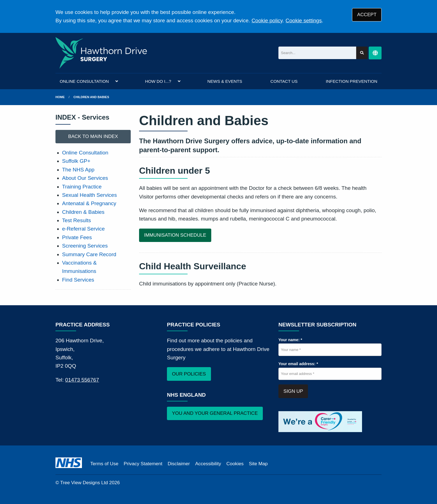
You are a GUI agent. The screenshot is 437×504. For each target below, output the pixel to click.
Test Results (77, 220)
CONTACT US (284, 81)
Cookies (235, 464)
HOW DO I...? (158, 81)
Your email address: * (298, 364)
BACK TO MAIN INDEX (93, 136)
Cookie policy (267, 20)
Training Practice (82, 187)
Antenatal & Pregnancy (89, 203)
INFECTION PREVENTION (352, 81)
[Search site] (362, 53)
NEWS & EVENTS (225, 81)
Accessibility (208, 464)
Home (60, 97)
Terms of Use (104, 464)
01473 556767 (82, 380)
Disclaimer (179, 464)
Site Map (258, 464)
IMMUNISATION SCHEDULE (175, 235)
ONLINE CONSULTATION (84, 81)
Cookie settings (304, 20)
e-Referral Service (83, 229)
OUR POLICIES (189, 374)
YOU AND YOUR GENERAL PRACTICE (215, 413)
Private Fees (77, 237)
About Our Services (85, 178)
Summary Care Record (89, 254)
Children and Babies (91, 97)
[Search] (317, 53)
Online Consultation (85, 153)
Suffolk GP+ (76, 161)
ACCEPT (367, 15)
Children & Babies (83, 212)
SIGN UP (293, 391)
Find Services (78, 280)
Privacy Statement (143, 464)
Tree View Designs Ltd (84, 483)
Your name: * (290, 340)
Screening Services (85, 246)
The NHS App (78, 170)
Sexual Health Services (89, 195)
